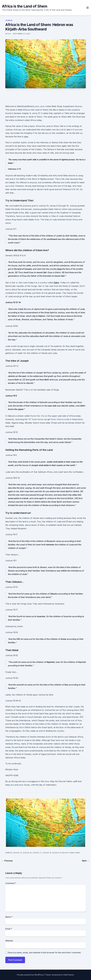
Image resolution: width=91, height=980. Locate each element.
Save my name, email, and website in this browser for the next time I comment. (45, 953)
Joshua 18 (47, 853)
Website (9, 941)
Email (9, 929)
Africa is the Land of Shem (25, 6)
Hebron (9, 853)
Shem (77, 853)
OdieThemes (69, 975)
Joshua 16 (27, 853)
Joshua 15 (17, 853)
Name (9, 917)
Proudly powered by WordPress (30, 975)
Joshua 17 (37, 853)
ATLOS (8, 34)
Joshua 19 (57, 853)
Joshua (9, 20)
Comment (11, 883)
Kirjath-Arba (68, 853)
